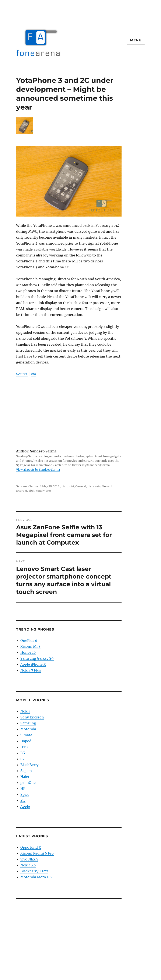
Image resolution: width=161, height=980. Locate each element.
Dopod (26, 741)
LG (23, 753)
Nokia (25, 711)
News (106, 486)
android (22, 491)
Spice (25, 794)
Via (33, 374)
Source (22, 374)
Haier (25, 777)
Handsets (94, 486)
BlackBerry (29, 765)
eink (31, 491)
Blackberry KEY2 (34, 871)
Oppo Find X (31, 847)
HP (23, 789)
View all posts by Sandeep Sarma (38, 470)
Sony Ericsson (32, 717)
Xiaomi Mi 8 (30, 646)
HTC (24, 747)
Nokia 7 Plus (31, 670)
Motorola (28, 729)
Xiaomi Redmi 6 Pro (37, 853)
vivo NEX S (29, 859)
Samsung (28, 723)
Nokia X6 (28, 865)
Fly (23, 800)
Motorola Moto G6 (36, 877)
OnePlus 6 (29, 641)
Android (68, 486)
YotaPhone (43, 491)
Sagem (26, 771)
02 (22, 759)
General (81, 486)
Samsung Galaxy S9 (37, 658)
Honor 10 (28, 652)
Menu (136, 40)
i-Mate (26, 735)
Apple (25, 806)
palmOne (28, 783)
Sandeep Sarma (27, 486)
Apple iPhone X (33, 664)
